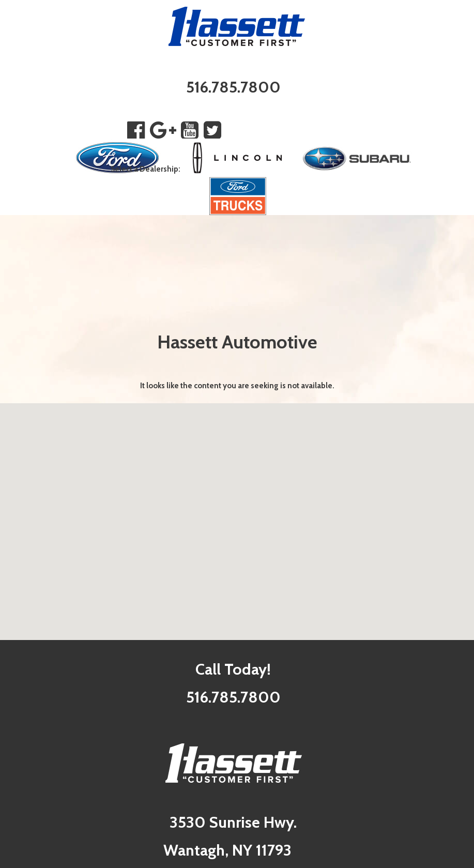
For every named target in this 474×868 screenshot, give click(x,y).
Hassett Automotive (237, 342)
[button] (237, 512)
